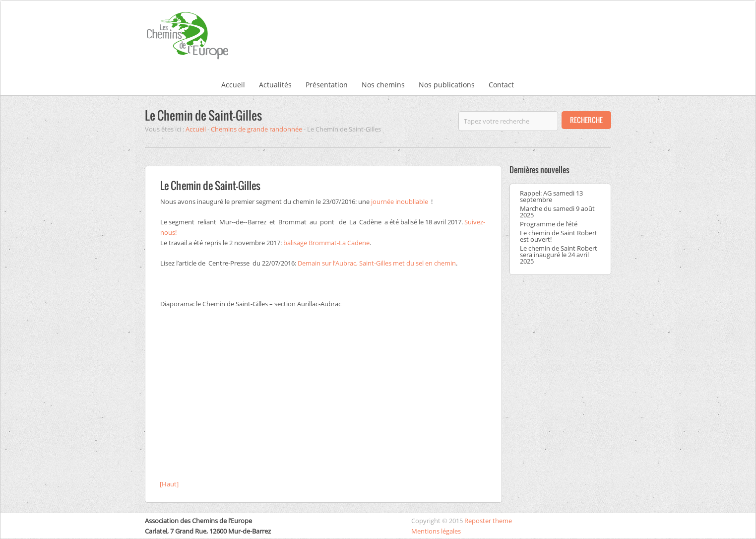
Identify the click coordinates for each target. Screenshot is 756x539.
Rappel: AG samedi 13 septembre (551, 196)
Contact (501, 85)
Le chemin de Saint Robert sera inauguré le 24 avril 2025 (559, 255)
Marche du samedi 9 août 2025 (557, 212)
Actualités (275, 85)
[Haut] (169, 484)
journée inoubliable (400, 202)
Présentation (327, 85)
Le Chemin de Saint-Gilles (203, 115)
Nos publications (447, 85)
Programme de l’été (549, 224)
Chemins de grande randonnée (256, 129)
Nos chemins (383, 85)
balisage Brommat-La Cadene (326, 243)
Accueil (233, 85)
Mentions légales (436, 531)
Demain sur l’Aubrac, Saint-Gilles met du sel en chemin (377, 263)
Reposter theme (488, 521)
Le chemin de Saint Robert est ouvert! (559, 236)
